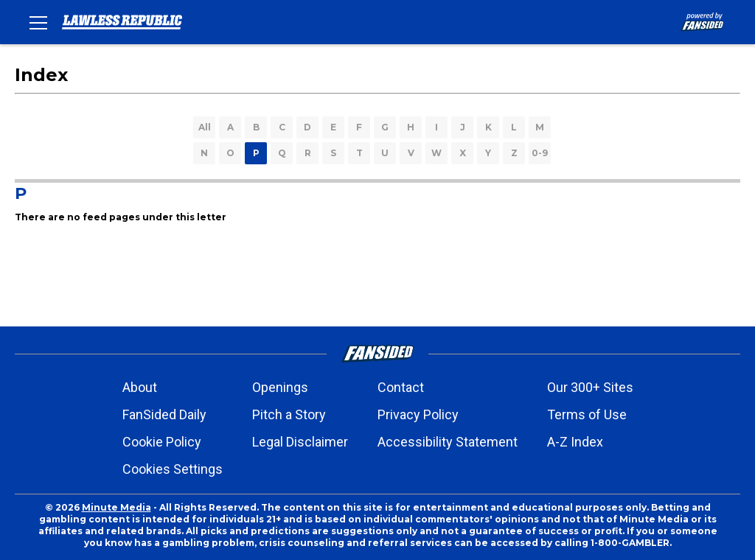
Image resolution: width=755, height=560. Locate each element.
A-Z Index (575, 442)
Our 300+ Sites (590, 387)
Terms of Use (587, 414)
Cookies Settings (173, 469)
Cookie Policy (162, 442)
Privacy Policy (418, 414)
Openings (280, 387)
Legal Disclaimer (300, 442)
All (205, 127)
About (140, 387)
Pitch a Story (289, 414)
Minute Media (116, 507)
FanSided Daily (164, 414)
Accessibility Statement (448, 442)
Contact (401, 387)
